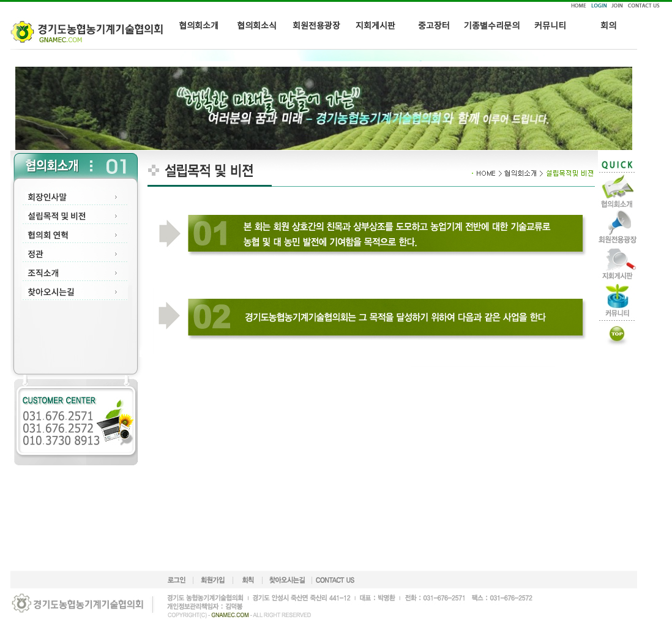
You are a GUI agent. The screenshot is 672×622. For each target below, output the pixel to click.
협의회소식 (257, 26)
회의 (608, 26)
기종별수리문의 (492, 26)
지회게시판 (375, 26)
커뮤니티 (550, 26)
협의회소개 (199, 26)
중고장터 (434, 26)
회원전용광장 (316, 26)
